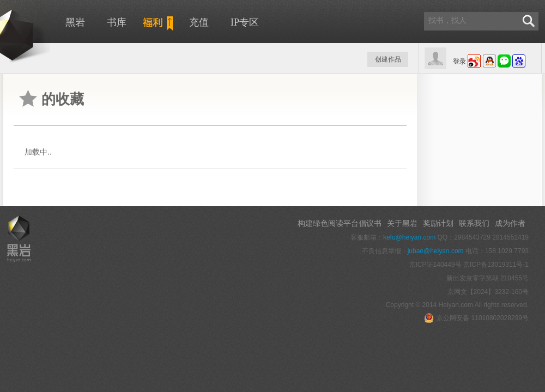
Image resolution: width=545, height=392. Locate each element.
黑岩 (75, 22)
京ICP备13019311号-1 (496, 265)
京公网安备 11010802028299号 (476, 318)
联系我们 (474, 223)
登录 (459, 62)
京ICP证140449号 (435, 265)
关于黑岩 (402, 223)
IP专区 (245, 22)
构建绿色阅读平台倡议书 (340, 223)
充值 (199, 22)
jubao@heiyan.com (436, 251)
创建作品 (388, 59)
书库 (117, 22)
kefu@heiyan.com (409, 237)
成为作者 (510, 223)
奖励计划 (438, 223)
